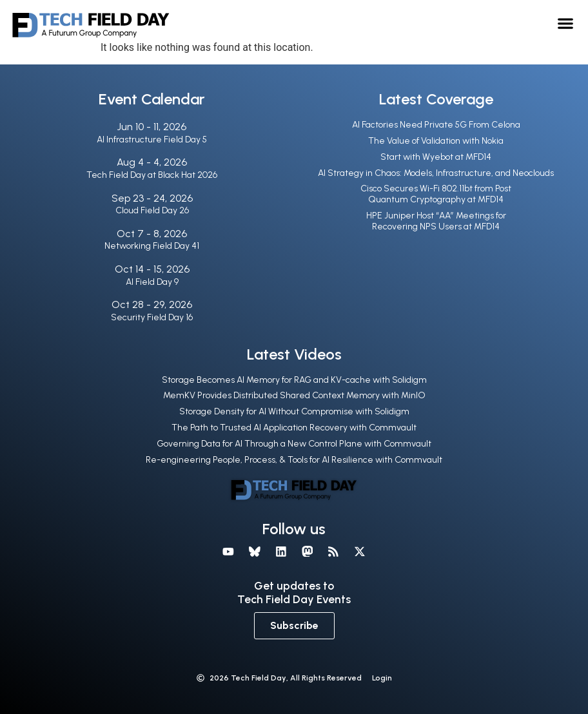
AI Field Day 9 (152, 282)
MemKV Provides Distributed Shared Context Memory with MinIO (294, 395)
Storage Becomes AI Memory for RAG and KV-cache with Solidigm (294, 380)
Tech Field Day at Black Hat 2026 (152, 175)
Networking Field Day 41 (152, 246)
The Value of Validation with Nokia (436, 141)
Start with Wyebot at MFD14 (436, 157)
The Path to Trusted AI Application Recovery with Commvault (294, 428)
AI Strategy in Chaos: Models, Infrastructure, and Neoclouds (436, 173)
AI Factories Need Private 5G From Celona (436, 125)
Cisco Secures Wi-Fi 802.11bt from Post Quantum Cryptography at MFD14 (436, 194)
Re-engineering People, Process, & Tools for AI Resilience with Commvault (294, 460)
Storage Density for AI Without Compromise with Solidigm (294, 411)
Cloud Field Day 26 (152, 210)
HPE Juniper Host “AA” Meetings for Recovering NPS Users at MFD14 (436, 221)
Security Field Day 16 (152, 317)
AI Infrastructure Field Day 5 (152, 140)
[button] (565, 23)
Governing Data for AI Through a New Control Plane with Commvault (294, 444)
